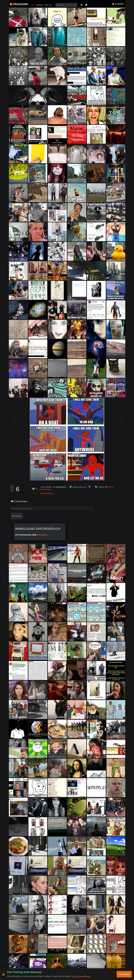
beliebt (39, 5)
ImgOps (101, 487)
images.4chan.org (79, 487)
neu (33, 5)
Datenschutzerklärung (81, 976)
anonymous (61, 487)
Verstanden (124, 974)
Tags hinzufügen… (47, 493)
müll (46, 5)
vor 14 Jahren (46, 487)
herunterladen (46, 489)
